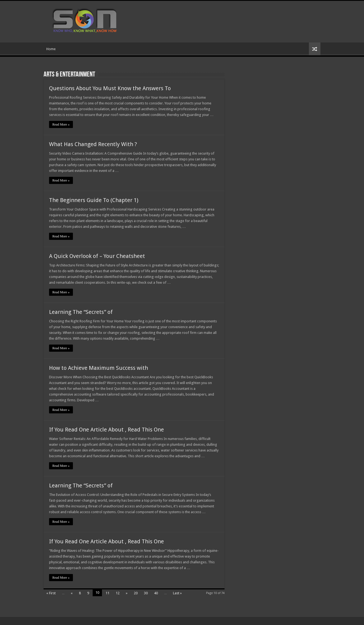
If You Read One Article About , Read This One (106, 430)
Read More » (61, 124)
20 (136, 593)
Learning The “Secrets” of (81, 312)
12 (118, 593)
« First (51, 593)
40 (156, 593)
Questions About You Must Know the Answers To (110, 88)
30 (146, 593)
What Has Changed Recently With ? (93, 144)
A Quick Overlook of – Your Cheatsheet (97, 256)
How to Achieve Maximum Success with (99, 368)
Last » (177, 593)
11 (107, 593)
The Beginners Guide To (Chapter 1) (94, 200)
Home (51, 49)
